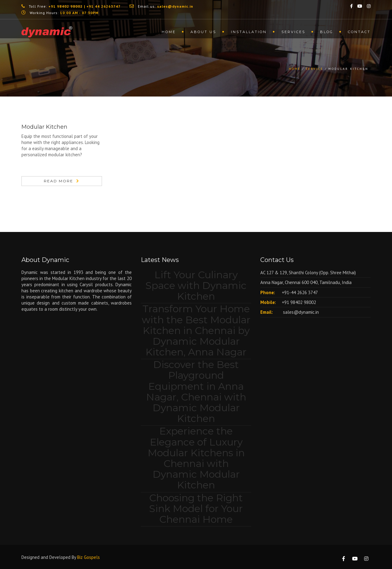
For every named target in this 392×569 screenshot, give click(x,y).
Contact (359, 32)
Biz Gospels (89, 557)
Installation (249, 32)
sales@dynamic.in (300, 312)
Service (315, 69)
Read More (58, 181)
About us (203, 32)
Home (169, 32)
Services (293, 32)
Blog (327, 32)
